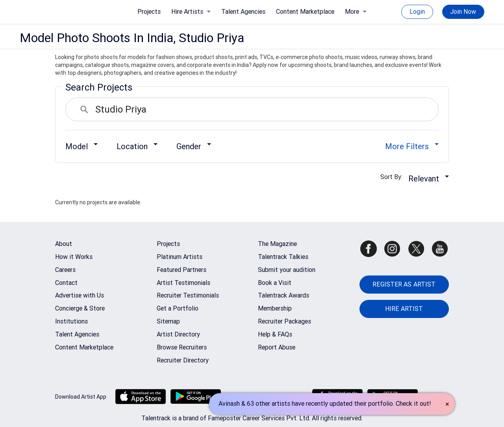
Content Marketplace (305, 12)
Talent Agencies (243, 12)
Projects (149, 12)
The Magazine (277, 244)
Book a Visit (275, 283)
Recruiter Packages (284, 321)
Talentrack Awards (283, 295)
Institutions (71, 321)
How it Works (74, 257)
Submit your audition (287, 270)
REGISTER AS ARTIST (404, 284)
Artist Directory (178, 334)
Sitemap (168, 321)
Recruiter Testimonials (188, 295)
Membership (275, 308)
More (356, 12)
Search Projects (99, 87)
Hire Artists (191, 12)
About (64, 244)
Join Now (463, 12)
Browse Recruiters (182, 347)
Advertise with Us (80, 295)
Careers (65, 270)
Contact (66, 283)
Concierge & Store (80, 308)
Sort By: (394, 177)
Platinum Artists (180, 257)
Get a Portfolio (178, 308)
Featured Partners (182, 270)
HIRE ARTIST (404, 309)
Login (417, 12)
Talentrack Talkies (283, 257)
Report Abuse (277, 347)
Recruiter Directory (183, 360)
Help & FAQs (275, 334)
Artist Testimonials (183, 283)
